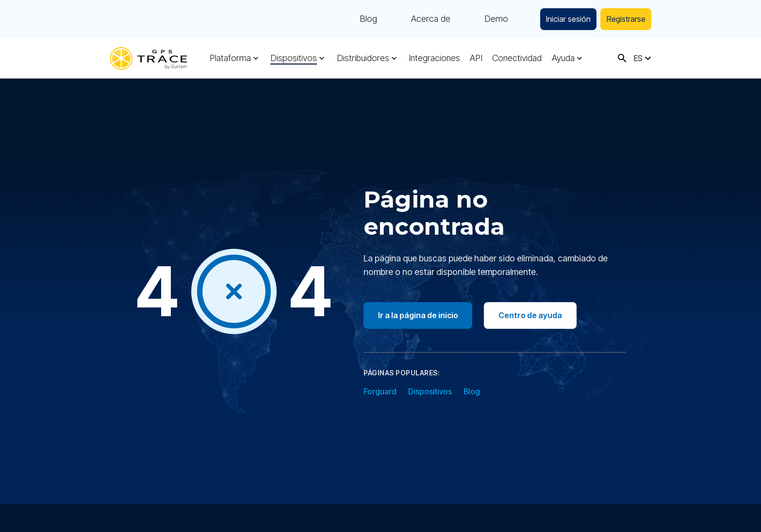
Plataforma (230, 58)
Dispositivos (293, 58)
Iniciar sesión (557, 19)
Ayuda (560, 58)
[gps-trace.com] (149, 58)
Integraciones (432, 58)
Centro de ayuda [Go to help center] (534, 315)
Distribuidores (362, 58)
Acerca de (416, 19)
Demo (481, 19)
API (474, 58)
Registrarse (622, 19)
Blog (353, 19)
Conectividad (514, 58)
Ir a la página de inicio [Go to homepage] (419, 315)
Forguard (380, 391)
